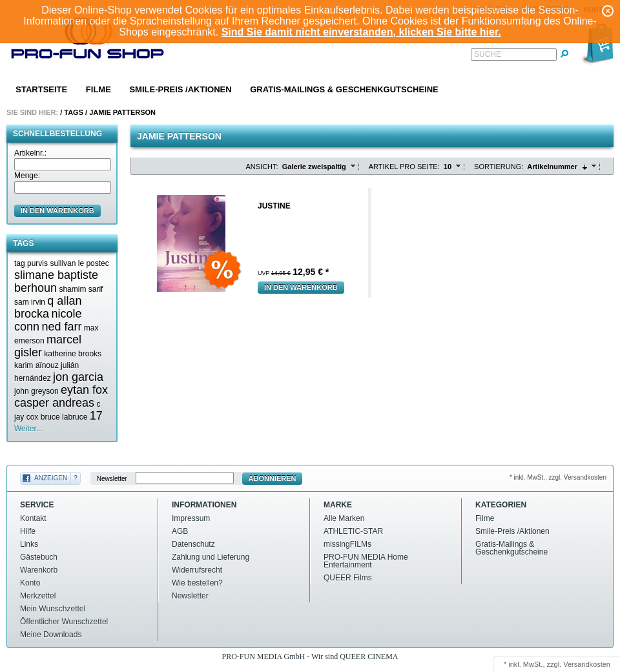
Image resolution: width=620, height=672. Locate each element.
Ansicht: (262, 167)
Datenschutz (193, 544)
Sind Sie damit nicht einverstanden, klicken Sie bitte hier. (361, 32)
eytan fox (84, 390)
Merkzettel (38, 596)
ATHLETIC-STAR (353, 531)
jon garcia (78, 377)
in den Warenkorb (57, 210)
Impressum (191, 518)
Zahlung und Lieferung (211, 557)
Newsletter (112, 479)
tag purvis (31, 263)
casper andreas (54, 403)
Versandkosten (587, 664)
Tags (74, 112)
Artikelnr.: (30, 153)
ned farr (61, 327)
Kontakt (33, 518)
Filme (98, 89)
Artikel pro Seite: (404, 167)
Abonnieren (273, 478)
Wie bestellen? (197, 583)
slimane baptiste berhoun (56, 281)
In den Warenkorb (301, 287)
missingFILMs (347, 544)
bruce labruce (64, 417)
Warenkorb (39, 570)
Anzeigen (51, 478)
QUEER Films (348, 578)
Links (29, 544)
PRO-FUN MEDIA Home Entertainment (366, 561)
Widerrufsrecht (197, 570)
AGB (180, 531)
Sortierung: (499, 167)
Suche (488, 54)
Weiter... (28, 429)
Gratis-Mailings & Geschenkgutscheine (344, 89)
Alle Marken (344, 518)
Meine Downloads (51, 635)
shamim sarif (81, 289)
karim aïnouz (36, 365)
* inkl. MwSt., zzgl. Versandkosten (558, 477)
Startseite (41, 89)
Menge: (27, 176)
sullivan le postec (79, 263)
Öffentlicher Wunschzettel (64, 622)
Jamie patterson (122, 112)
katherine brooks (73, 354)
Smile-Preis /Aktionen (180, 89)
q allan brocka (48, 307)
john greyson (36, 391)
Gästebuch (39, 557)
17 (96, 416)
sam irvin (30, 302)
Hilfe (28, 531)
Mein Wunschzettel (53, 609)
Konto (30, 583)
